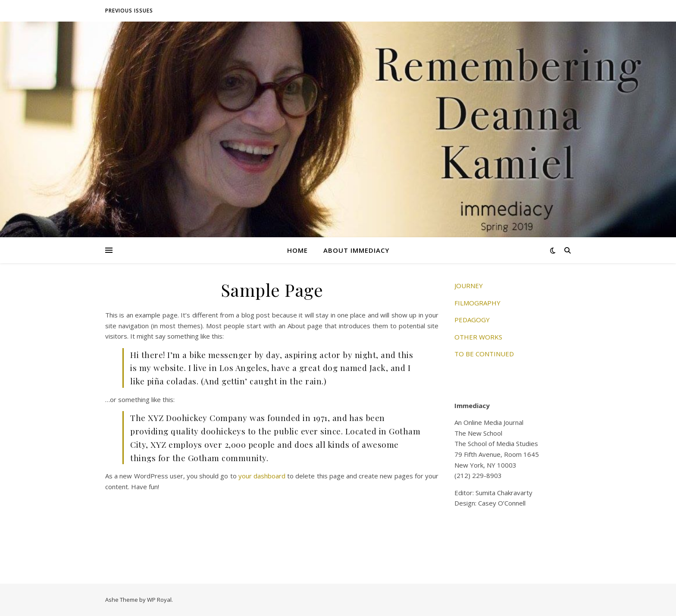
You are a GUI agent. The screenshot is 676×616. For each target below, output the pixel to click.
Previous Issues (129, 11)
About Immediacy (356, 250)
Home (297, 250)
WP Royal (159, 600)
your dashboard (262, 476)
